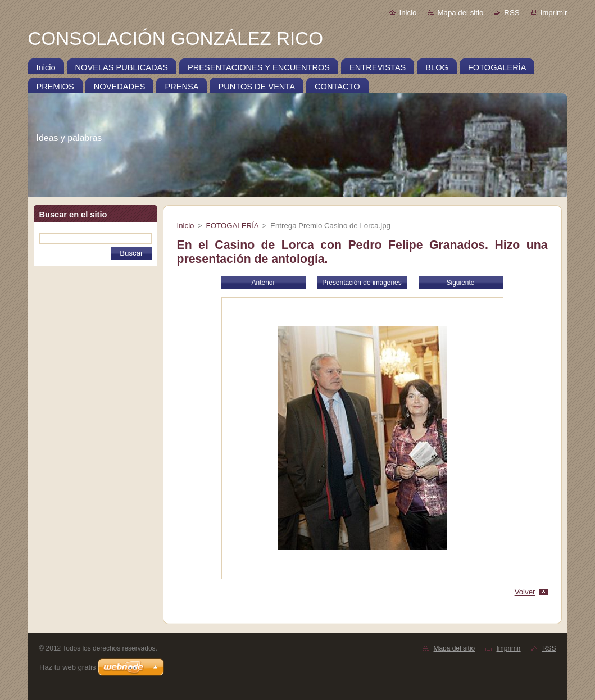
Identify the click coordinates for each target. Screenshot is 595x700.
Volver (525, 592)
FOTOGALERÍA (232, 226)
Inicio (408, 13)
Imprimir (554, 13)
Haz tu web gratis (67, 667)
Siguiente (461, 283)
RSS (512, 13)
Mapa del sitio (460, 13)
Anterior (264, 283)
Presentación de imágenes (362, 283)
